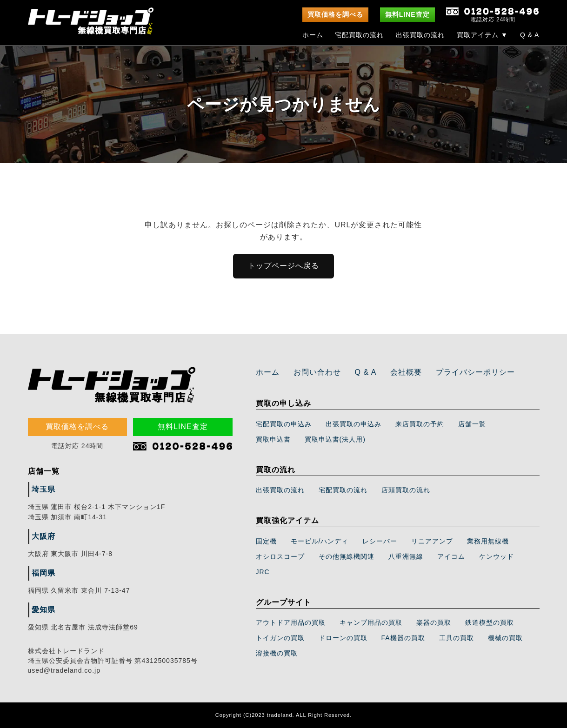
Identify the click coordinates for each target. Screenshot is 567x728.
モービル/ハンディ (320, 541)
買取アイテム (482, 35)
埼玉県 (43, 489)
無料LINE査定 (407, 14)
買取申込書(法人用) (335, 439)
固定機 (266, 541)
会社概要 (406, 372)
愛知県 (43, 610)
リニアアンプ (432, 541)
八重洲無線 (406, 556)
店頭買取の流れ (406, 490)
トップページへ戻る (283, 266)
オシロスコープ (280, 556)
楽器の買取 (434, 622)
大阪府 (43, 536)
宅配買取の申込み (284, 424)
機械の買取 (505, 638)
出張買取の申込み (354, 424)
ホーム (313, 35)
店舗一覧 (472, 424)
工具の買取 (457, 638)
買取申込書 (273, 439)
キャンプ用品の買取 (371, 622)
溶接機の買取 (277, 653)
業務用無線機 (488, 541)
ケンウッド (497, 556)
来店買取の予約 (420, 424)
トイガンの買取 (280, 638)
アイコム (451, 556)
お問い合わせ (317, 372)
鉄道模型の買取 (490, 622)
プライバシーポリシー (475, 372)
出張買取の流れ (420, 35)
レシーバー (380, 541)
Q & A (530, 35)
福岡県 (43, 573)
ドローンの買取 (343, 638)
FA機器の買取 (403, 638)
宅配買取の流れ (359, 35)
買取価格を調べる (335, 14)
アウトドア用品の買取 (291, 622)
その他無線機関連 (347, 556)
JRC (263, 572)
